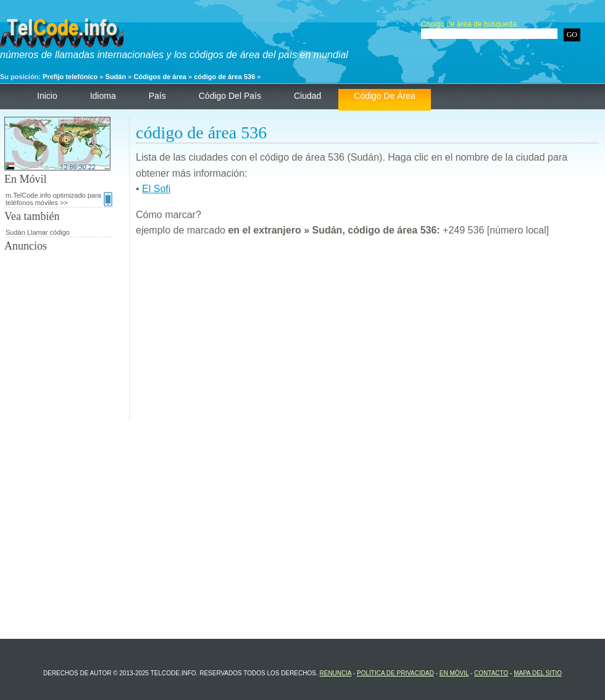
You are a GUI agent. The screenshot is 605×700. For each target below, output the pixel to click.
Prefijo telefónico (70, 77)
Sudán (116, 77)
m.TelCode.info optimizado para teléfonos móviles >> (59, 199)
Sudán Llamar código (38, 232)
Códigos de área (160, 77)
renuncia (335, 673)
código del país (230, 96)
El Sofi (156, 189)
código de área (385, 96)
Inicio (47, 96)
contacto (491, 673)
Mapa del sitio (538, 673)
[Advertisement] (367, 335)
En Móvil (454, 673)
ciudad (307, 96)
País (157, 96)
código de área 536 (224, 77)
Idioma (103, 96)
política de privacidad (395, 673)
